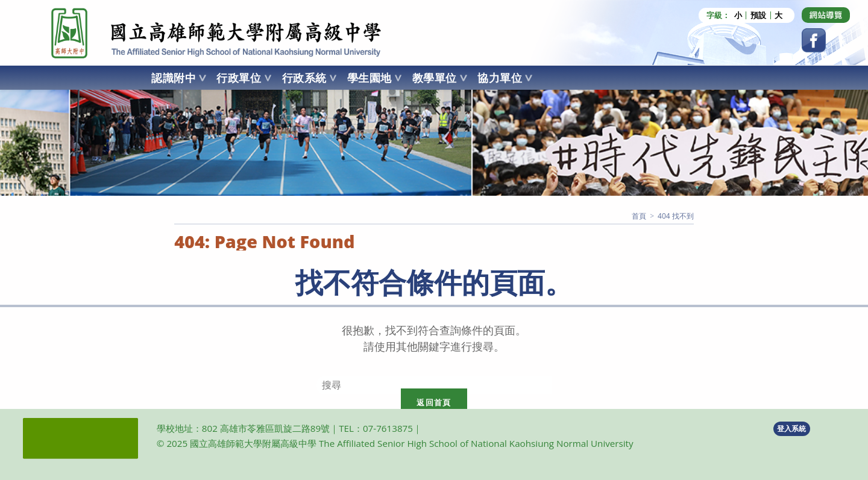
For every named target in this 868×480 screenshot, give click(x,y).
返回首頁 (434, 402)
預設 (758, 15)
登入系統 (791, 429)
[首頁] (639, 216)
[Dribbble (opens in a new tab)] (826, 15)
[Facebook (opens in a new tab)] (814, 40)
